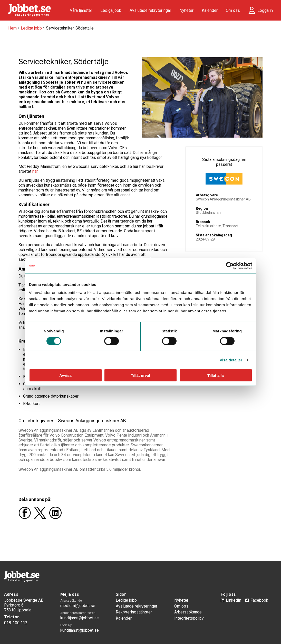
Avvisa (65, 375)
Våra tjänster (81, 10)
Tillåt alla (216, 375)
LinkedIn (234, 600)
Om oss (233, 10)
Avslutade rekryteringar (150, 10)
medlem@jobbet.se (78, 606)
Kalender (210, 10)
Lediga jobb (111, 10)
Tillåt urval (140, 375)
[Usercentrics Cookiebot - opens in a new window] (230, 266)
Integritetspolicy (189, 618)
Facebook (259, 600)
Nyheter (186, 10)
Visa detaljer (231, 360)
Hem (12, 28)
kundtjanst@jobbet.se (80, 618)
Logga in (265, 10)
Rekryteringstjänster (134, 612)
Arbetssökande (188, 612)
